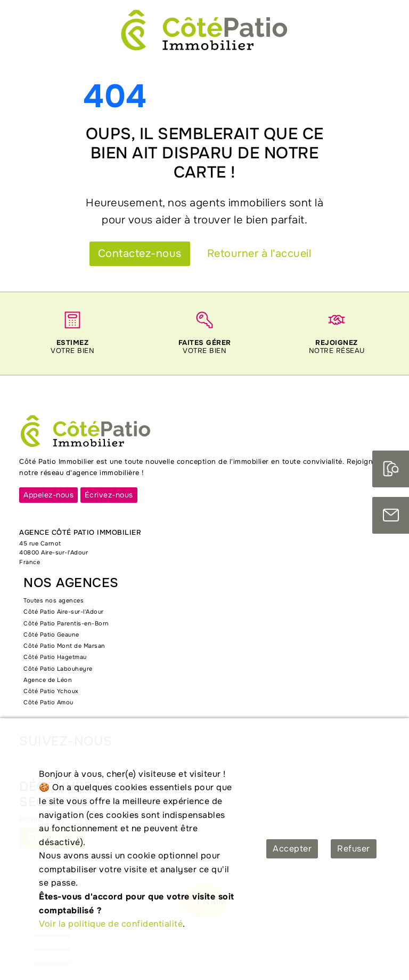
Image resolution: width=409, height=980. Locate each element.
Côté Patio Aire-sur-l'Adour (64, 612)
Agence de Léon (48, 680)
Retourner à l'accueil (259, 254)
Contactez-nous (140, 254)
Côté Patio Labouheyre (58, 669)
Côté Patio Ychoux (51, 691)
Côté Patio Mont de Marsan (64, 646)
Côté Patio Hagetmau (55, 657)
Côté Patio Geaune (51, 634)
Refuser (354, 849)
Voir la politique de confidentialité (111, 924)
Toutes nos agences (54, 600)
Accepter (292, 849)
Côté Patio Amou (48, 702)
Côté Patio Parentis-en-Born (66, 623)
